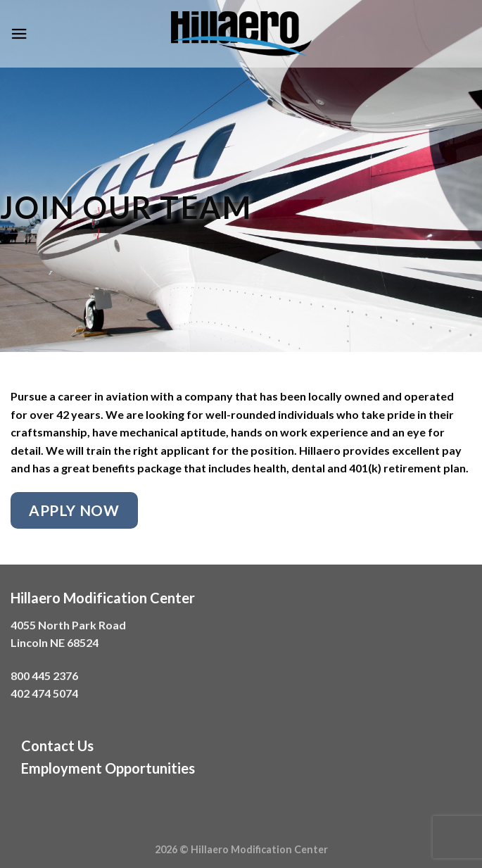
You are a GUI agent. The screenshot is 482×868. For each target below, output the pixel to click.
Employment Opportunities (108, 768)
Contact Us (57, 746)
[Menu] (19, 33)
